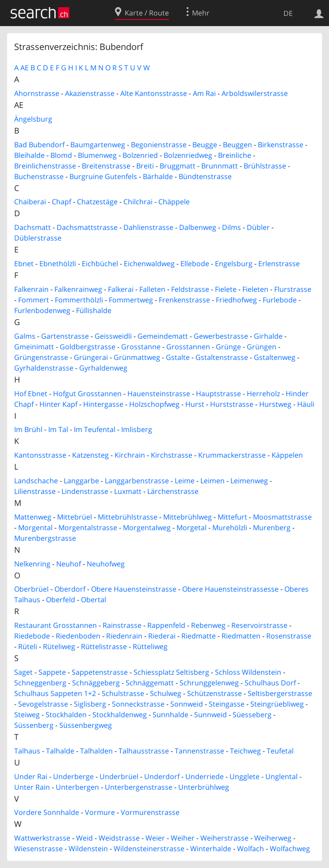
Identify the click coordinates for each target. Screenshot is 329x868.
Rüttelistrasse (104, 646)
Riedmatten (241, 636)
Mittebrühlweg (187, 517)
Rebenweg (208, 625)
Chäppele (174, 202)
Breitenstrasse (106, 166)
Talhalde (60, 751)
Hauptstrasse (218, 394)
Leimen (212, 481)
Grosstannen (188, 347)
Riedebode (32, 636)
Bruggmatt (178, 166)
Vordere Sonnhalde (47, 812)
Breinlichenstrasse (45, 166)
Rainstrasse (122, 625)
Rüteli (28, 646)
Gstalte (178, 357)
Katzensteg (90, 455)
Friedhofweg (236, 300)
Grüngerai (91, 357)
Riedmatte (199, 636)
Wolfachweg (290, 849)
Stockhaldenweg (120, 715)
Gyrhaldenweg (103, 368)
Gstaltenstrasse (222, 357)
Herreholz (263, 394)
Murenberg (272, 528)
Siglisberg (90, 704)
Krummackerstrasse (232, 455)
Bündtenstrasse (205, 176)
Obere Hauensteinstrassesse (230, 589)
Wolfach (251, 849)
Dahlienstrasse (148, 227)
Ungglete (245, 776)
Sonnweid (187, 704)
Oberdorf (70, 589)
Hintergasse (103, 404)
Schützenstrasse (214, 693)
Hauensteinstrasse (159, 394)
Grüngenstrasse (41, 357)
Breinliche (235, 155)
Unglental (281, 776)
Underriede (205, 776)
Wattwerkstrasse (42, 838)
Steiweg (27, 715)
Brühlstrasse (265, 166)
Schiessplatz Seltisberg (171, 672)
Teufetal (280, 751)
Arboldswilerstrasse (255, 93)
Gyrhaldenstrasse (44, 368)
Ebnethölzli (58, 264)
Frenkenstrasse (184, 300)
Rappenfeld (166, 625)
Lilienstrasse (35, 491)
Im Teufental (95, 429)
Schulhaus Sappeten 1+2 (55, 693)
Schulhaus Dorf (270, 683)
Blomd (61, 155)
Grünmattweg (137, 357)
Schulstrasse (123, 693)
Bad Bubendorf (39, 145)
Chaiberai (30, 202)
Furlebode (280, 300)
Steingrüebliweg (277, 704)
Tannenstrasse (199, 751)
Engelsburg (234, 264)
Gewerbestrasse (221, 336)
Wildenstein (88, 849)
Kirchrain (130, 455)
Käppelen (287, 455)
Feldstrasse (190, 289)
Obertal (94, 600)
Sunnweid (210, 715)
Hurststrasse (232, 404)
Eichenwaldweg (149, 264)
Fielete (226, 289)
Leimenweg (249, 481)
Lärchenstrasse (173, 491)
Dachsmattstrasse (87, 227)
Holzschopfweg (154, 404)
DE (288, 13)
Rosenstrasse (289, 636)
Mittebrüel (75, 517)
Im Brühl (28, 429)
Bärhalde (158, 176)
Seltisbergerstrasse (280, 693)
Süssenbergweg (86, 725)
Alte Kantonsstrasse (154, 93)
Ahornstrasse (37, 93)
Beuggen (237, 145)
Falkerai (121, 289)
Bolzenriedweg (188, 155)
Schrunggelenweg (209, 683)
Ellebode (195, 264)
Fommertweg (131, 300)
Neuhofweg (106, 564)
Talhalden (96, 751)
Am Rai (204, 93)
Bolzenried (140, 155)
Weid (84, 838)
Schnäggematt (150, 683)
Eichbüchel (100, 264)
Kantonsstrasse (40, 455)
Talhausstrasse (144, 751)
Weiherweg (273, 838)
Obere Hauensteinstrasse (134, 589)
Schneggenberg (40, 683)
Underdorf (162, 776)
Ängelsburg (33, 119)
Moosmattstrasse (282, 517)
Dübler (258, 227)
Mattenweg (33, 517)
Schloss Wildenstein (248, 672)
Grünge (228, 347)
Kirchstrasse (172, 455)
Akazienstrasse (90, 93)
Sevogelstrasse (43, 704)
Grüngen (262, 347)
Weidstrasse (119, 838)
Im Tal (58, 429)
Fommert (34, 300)
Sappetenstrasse (100, 672)
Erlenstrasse (279, 264)
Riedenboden (78, 636)
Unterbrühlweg (204, 787)
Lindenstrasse (85, 491)
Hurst (195, 404)
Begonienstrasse (159, 145)
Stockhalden (66, 715)
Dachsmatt (33, 227)
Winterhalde (211, 849)
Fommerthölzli (79, 300)
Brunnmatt (220, 166)
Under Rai (31, 776)
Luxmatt (128, 491)
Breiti (145, 166)
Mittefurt (232, 517)
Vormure (100, 812)
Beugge (205, 145)
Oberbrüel (31, 589)
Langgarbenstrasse (137, 481)
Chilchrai (138, 202)
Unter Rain (32, 787)
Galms (25, 336)
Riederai (162, 636)
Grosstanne (141, 347)
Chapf (61, 202)
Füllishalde (94, 310)
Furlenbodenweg (42, 310)
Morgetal (191, 528)
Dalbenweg (198, 227)
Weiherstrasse (224, 838)
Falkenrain (31, 289)
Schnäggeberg (96, 683)
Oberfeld (61, 600)
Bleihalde (29, 155)
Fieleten (255, 289)
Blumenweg (97, 155)
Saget (23, 672)
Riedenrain (124, 636)
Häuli (306, 404)
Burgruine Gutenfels (103, 176)
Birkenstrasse (281, 145)
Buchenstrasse (39, 176)
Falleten (152, 289)
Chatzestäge (97, 202)
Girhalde (268, 336)
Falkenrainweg (78, 289)
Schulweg (166, 693)
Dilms (231, 227)
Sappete (52, 672)
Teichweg (245, 751)
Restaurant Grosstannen (55, 625)
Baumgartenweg (98, 145)
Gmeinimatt (34, 347)
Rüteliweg (59, 646)
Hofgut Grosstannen (87, 394)
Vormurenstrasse (150, 812)
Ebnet (24, 264)
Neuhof (69, 564)
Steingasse (227, 704)
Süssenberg (34, 725)
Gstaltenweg (275, 357)
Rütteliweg (150, 646)
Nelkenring (32, 564)
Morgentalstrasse (88, 528)
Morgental (35, 528)
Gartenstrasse (65, 336)
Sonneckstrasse (138, 704)
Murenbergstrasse (45, 538)
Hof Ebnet (31, 394)
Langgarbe (81, 481)
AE (25, 68)
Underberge (73, 776)
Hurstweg (275, 404)
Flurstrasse (293, 289)
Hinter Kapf (58, 404)
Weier (155, 838)
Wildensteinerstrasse (149, 849)
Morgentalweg (147, 528)
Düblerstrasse (38, 238)
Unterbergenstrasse (139, 787)
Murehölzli (230, 528)
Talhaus (27, 751)
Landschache (36, 481)
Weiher (183, 838)
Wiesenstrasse (38, 849)
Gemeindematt (163, 336)
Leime (185, 481)
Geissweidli (113, 336)
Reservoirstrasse (259, 625)
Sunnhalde (170, 715)
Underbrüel (119, 776)
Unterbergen (77, 787)
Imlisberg (137, 429)
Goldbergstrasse (88, 347)
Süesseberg (252, 715)
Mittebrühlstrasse (128, 517)
